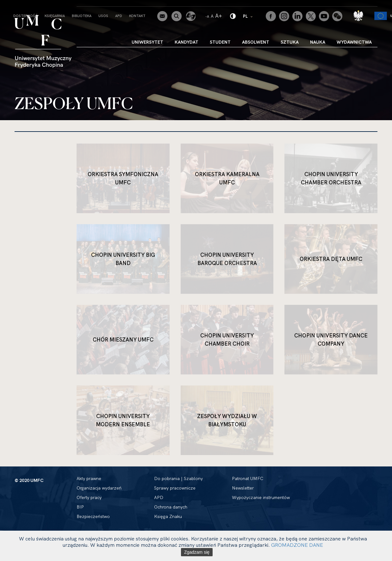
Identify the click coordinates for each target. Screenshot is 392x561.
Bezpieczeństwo (93, 516)
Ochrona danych (171, 507)
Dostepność (25, 16)
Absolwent (256, 42)
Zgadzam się (197, 552)
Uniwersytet (147, 42)
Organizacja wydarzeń (99, 488)
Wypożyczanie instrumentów (261, 497)
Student (220, 42)
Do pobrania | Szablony (178, 478)
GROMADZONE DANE (297, 545)
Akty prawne (89, 478)
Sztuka (290, 42)
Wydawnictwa (354, 42)
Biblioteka (82, 16)
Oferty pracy (89, 497)
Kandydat (187, 42)
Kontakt (137, 16)
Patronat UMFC (248, 478)
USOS (103, 16)
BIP (80, 507)
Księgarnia (55, 16)
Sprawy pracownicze (175, 488)
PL (248, 16)
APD (119, 16)
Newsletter (243, 488)
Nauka (318, 42)
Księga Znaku (168, 516)
